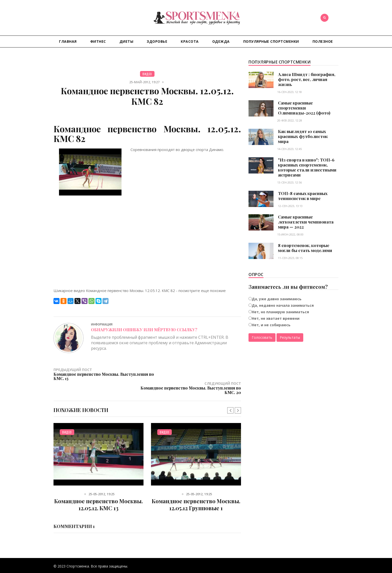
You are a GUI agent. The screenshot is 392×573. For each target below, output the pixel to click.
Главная (68, 41)
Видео (147, 74)
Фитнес (98, 41)
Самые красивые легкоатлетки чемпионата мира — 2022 (306, 222)
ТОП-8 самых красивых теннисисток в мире (303, 196)
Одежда (221, 41)
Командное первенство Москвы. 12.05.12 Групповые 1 (196, 491)
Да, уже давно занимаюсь (277, 299)
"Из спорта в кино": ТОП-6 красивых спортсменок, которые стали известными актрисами (307, 167)
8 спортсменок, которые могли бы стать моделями (305, 248)
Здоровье (157, 41)
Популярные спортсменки (271, 41)
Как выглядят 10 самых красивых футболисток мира (303, 136)
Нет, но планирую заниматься (280, 312)
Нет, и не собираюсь (271, 325)
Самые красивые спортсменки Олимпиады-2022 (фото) (304, 108)
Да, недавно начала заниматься (283, 305)
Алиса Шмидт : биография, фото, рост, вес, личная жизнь (307, 79)
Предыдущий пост (100, 374)
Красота (190, 41)
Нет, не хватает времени (276, 318)
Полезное (323, 41)
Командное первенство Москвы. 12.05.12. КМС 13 (98, 491)
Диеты (126, 41)
